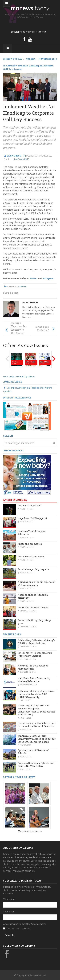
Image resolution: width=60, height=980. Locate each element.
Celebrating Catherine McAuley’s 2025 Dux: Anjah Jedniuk (36, 642)
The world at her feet (30, 506)
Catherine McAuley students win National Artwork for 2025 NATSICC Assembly (36, 694)
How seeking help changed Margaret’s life (33, 667)
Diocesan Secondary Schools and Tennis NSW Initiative (36, 765)
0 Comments (23, 159)
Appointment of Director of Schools (33, 752)
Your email (9, 912)
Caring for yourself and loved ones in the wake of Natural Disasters (37, 725)
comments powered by (19, 376)
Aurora (22, 286)
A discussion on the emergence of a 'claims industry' (36, 583)
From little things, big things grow (34, 622)
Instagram (48, 278)
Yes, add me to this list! (18, 928)
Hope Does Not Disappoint (32, 518)
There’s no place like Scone (33, 608)
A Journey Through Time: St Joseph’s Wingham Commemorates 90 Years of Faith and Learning (37, 710)
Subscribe (10, 935)
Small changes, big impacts (33, 569)
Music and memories (30, 544)
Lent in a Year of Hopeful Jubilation (32, 533)
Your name (9, 899)
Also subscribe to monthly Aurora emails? (25, 924)
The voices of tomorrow (31, 557)
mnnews (30, 8)
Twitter (34, 278)
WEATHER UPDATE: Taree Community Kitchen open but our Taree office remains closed (37, 739)
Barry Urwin (30, 303)
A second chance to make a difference (33, 596)
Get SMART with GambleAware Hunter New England (35, 654)
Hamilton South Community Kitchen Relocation (34, 680)
